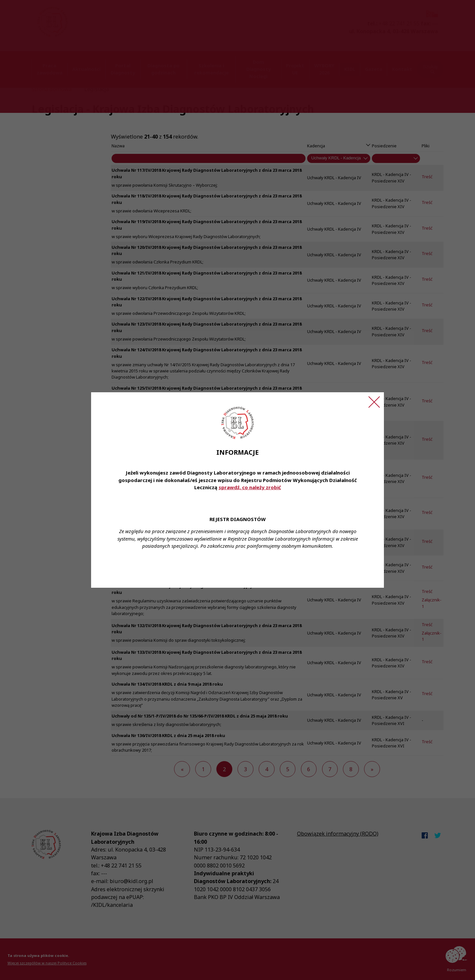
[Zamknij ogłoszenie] (374, 402)
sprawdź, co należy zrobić (250, 487)
